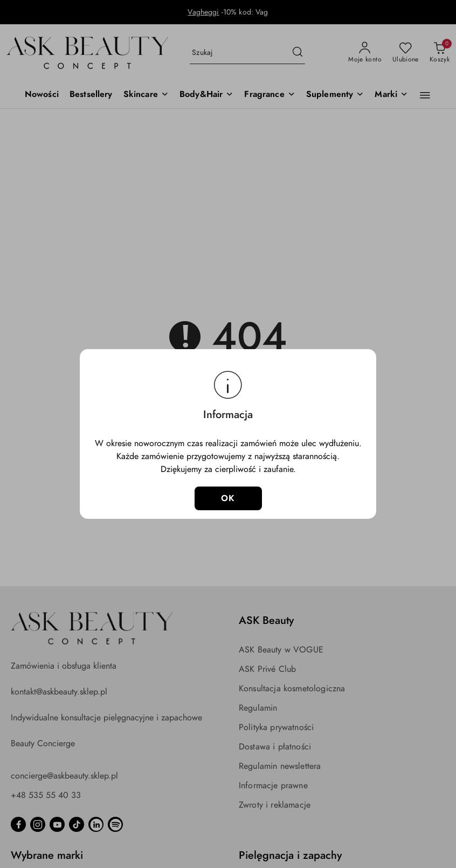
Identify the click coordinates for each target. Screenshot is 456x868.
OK (228, 498)
